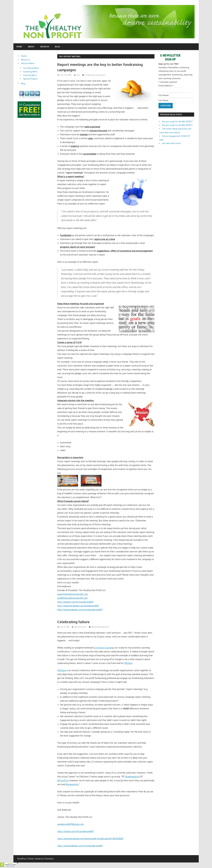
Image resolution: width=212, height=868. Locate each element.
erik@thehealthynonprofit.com (72, 598)
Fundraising (90, 75)
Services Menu (28, 63)
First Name (164, 95)
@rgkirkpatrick (132, 777)
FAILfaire (128, 663)
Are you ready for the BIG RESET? (177, 122)
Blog (57, 47)
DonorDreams (80, 627)
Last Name (164, 100)
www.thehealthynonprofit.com (73, 594)
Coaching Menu (30, 72)
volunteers (101, 75)
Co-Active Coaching (104, 648)
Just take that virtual (171, 143)
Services (45, 47)
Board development (100, 627)
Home (19, 47)
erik (78, 75)
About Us (25, 60)
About (31, 47)
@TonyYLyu (63, 780)
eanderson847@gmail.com (70, 824)
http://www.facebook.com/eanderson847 (78, 606)
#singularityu (72, 784)
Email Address (166, 86)
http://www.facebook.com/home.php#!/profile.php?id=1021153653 (90, 839)
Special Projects (30, 79)
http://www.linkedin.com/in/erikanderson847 (80, 610)
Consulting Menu (31, 68)
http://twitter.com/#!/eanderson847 (75, 602)
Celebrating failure (74, 622)
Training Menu (30, 75)
